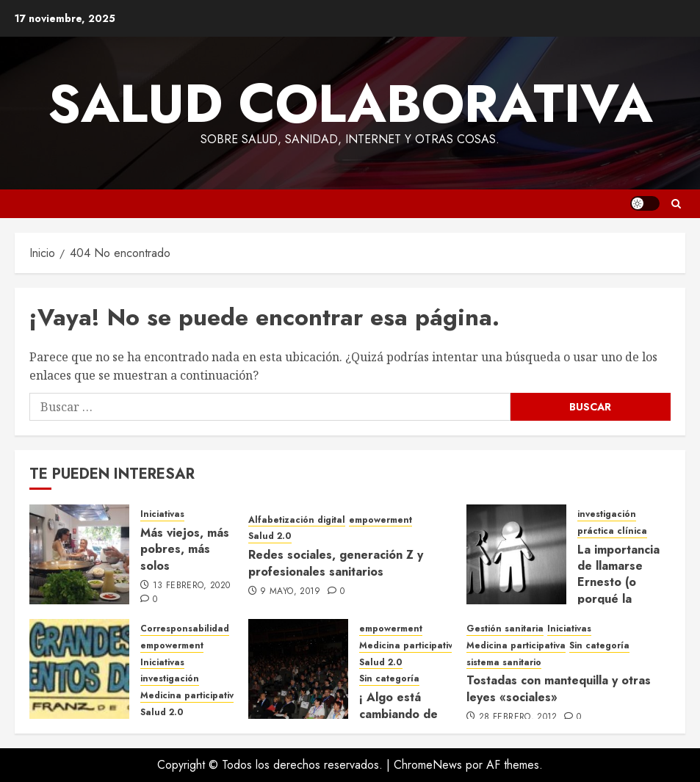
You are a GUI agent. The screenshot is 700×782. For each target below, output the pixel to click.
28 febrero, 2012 (518, 717)
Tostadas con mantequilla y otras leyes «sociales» (559, 688)
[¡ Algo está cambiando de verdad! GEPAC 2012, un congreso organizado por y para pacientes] (298, 669)
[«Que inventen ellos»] (79, 669)
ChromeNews (428, 765)
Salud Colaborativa (350, 104)
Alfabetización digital (297, 520)
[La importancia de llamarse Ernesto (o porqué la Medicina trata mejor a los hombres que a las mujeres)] (516, 554)
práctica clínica (612, 531)
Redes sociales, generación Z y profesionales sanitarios (336, 563)
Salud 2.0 (270, 536)
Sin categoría (389, 679)
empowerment (380, 520)
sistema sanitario (504, 663)
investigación (607, 514)
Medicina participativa (190, 696)
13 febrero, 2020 (192, 586)
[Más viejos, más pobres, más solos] (79, 554)
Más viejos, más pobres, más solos (185, 549)
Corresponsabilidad (185, 629)
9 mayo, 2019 (290, 592)
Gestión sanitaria (505, 629)
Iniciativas (162, 514)
